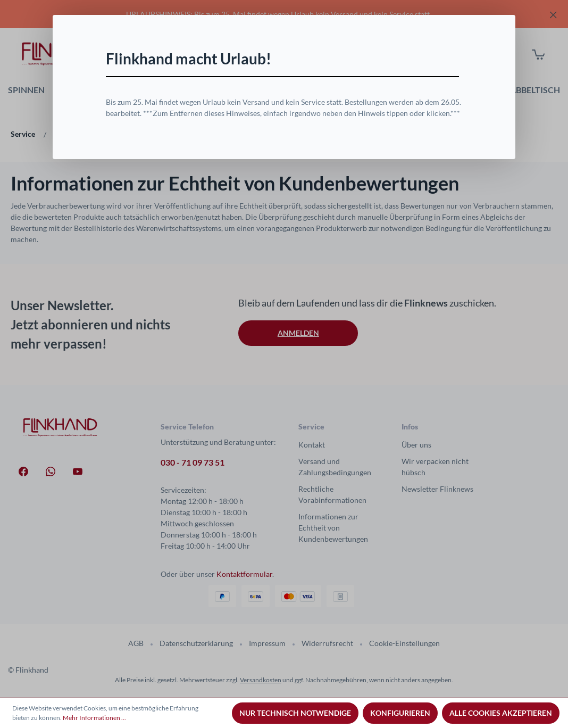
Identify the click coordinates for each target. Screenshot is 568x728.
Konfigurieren (400, 713)
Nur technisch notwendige (295, 713)
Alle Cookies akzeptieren (501, 713)
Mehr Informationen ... (94, 718)
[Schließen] (463, 49)
